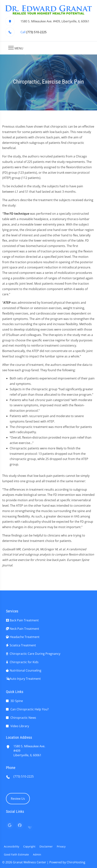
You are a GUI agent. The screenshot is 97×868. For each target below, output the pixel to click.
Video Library (20, 726)
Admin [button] (37, 854)
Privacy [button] (61, 846)
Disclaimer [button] (46, 846)
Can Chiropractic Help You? (30, 709)
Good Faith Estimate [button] (16, 854)
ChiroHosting (76, 862)
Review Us (18, 799)
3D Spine (17, 701)
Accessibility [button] (12, 846)
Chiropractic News (23, 718)
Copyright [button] (29, 846)
